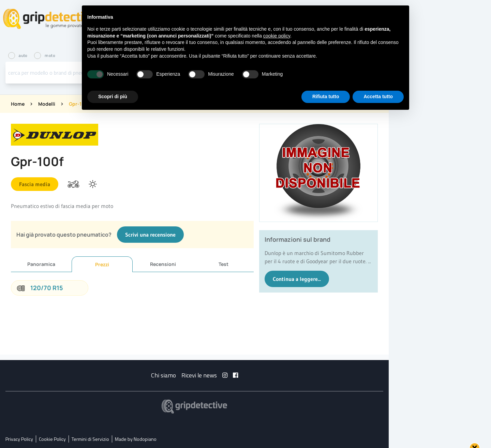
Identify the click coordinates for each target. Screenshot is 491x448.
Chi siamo (163, 375)
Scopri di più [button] (113, 96)
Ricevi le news (199, 375)
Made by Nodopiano (136, 439)
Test (224, 264)
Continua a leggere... (297, 279)
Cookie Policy (52, 439)
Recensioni (163, 264)
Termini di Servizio (90, 439)
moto (45, 55)
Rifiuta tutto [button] (326, 96)
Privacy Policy (19, 439)
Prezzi (102, 264)
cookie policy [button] (277, 36)
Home (18, 104)
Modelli (47, 104)
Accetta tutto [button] (378, 96)
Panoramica (41, 264)
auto (18, 55)
